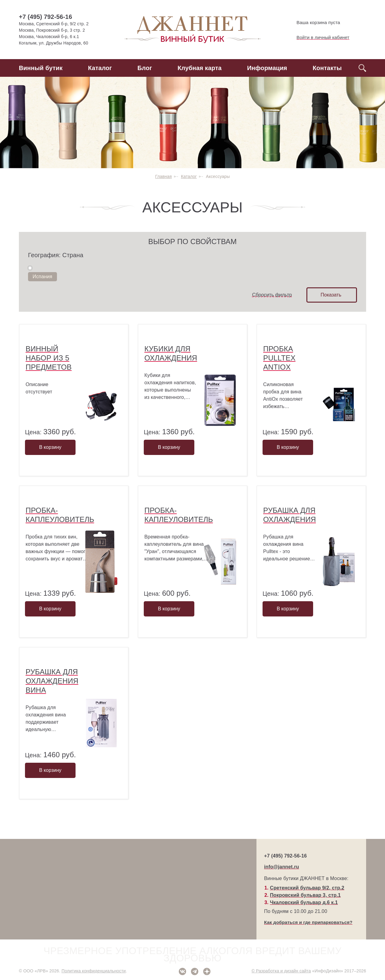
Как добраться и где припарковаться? (308, 922)
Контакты (327, 68)
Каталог (100, 68)
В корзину (50, 447)
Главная (164, 176)
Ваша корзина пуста (313, 23)
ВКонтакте (182, 971)
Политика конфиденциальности (94, 971)
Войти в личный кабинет (318, 37)
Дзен (207, 971)
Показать (331, 295)
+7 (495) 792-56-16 (46, 17)
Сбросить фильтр (272, 295)
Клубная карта (200, 68)
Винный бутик (41, 68)
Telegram (195, 971)
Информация (267, 68)
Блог (145, 68)
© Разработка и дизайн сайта (281, 971)
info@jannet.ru (282, 867)
